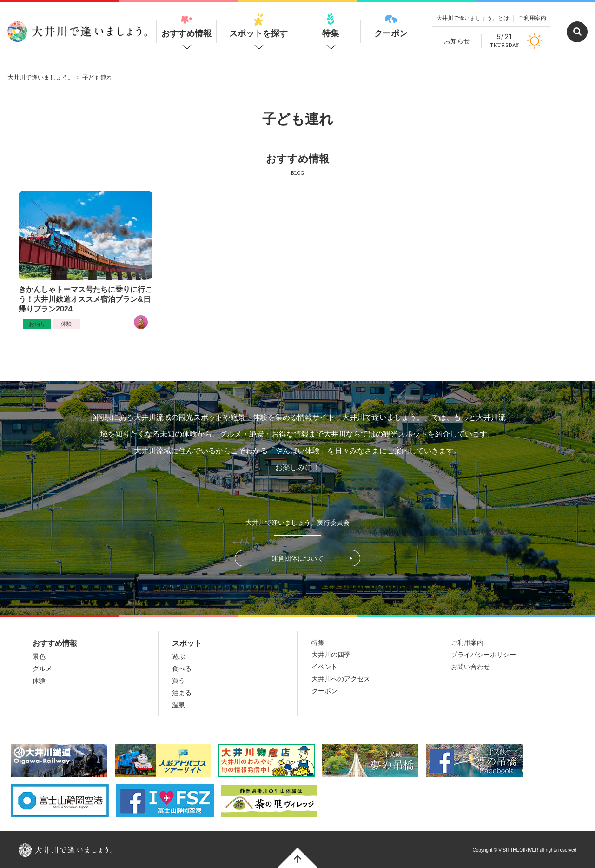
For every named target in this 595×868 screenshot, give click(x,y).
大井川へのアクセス (341, 679)
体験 (66, 324)
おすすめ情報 (186, 26)
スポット (187, 643)
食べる (182, 669)
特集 (331, 26)
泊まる (182, 693)
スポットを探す (258, 26)
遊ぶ (178, 656)
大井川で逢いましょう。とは (473, 18)
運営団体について (297, 558)
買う (178, 681)
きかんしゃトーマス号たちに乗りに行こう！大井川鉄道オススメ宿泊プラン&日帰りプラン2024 (86, 299)
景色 (39, 656)
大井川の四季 (331, 655)
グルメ (42, 669)
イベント (324, 667)
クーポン (391, 26)
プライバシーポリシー (483, 655)
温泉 (178, 705)
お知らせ (457, 41)
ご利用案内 (532, 18)
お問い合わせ (470, 667)
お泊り (37, 324)
